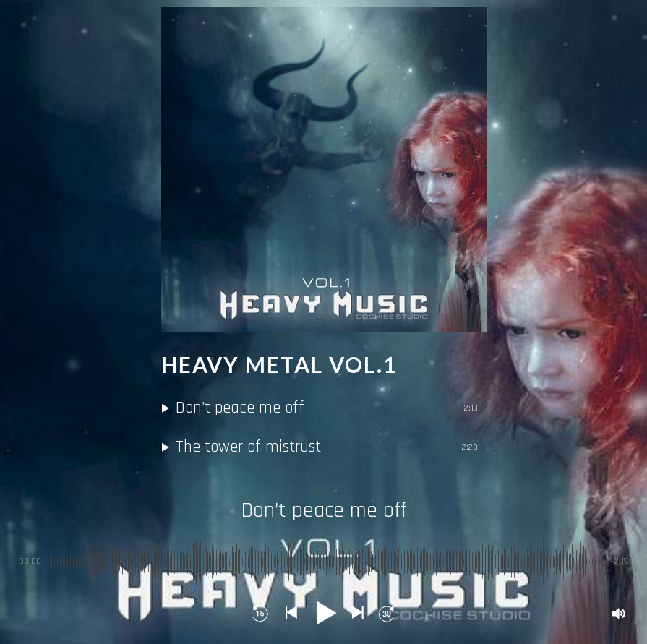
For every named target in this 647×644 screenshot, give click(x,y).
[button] (261, 614)
